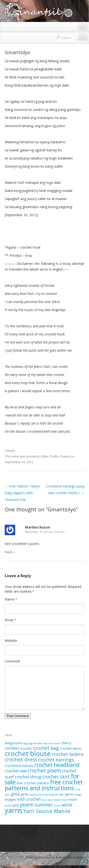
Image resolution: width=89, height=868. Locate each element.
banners (49, 743)
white (67, 805)
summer (44, 805)
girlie (24, 794)
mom (73, 799)
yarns (14, 810)
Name (11, 599)
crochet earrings (56, 760)
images (10, 799)
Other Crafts (49, 456)
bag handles (35, 743)
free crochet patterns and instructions (44, 785)
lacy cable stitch (58, 800)
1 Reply (10, 451)
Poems (65, 456)
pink (16, 805)
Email (10, 620)
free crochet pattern (33, 783)
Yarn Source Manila (47, 811)
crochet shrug (28, 777)
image (78, 795)
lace (44, 800)
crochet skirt (56, 777)
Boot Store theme (72, 857)
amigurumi (13, 743)
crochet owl (16, 771)
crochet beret (71, 748)
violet (57, 806)
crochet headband (57, 765)
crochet (26, 748)
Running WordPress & (42, 857)
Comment (12, 661)
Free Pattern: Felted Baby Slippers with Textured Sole (22, 493)
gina (15, 794)
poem (27, 804)
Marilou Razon (37, 527)
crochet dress (21, 759)
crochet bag (46, 748)
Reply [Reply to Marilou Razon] (9, 552)
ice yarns (66, 794)
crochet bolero (68, 754)
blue (57, 743)
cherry (66, 743)
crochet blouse (28, 753)
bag (25, 743)
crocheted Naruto (19, 765)
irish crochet (29, 799)
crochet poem (44, 770)
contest (12, 748)
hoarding (48, 795)
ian (56, 795)
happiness (35, 795)
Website (11, 640)
